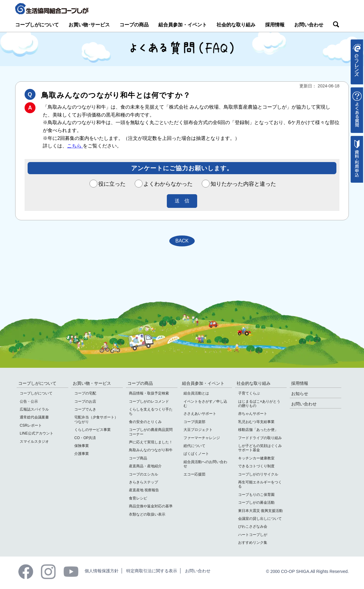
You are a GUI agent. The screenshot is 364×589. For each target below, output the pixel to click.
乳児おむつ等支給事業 (256, 422)
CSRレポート (31, 425)
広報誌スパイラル (34, 409)
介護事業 (82, 454)
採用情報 (275, 25)
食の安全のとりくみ (145, 422)
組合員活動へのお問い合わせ (205, 464)
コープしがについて (37, 25)
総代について (194, 446)
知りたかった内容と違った (239, 184)
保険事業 (82, 446)
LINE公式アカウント (37, 433)
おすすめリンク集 (253, 543)
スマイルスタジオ (34, 442)
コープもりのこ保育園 (256, 495)
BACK (182, 241)
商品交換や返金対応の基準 (151, 506)
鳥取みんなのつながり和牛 (151, 450)
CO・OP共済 (85, 438)
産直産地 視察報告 (144, 490)
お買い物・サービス (92, 383)
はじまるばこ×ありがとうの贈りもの (259, 404)
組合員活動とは (196, 393)
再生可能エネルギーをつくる (260, 484)
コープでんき (85, 409)
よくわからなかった (164, 184)
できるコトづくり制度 (256, 466)
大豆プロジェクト (198, 430)
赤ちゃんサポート (253, 414)
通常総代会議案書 (34, 417)
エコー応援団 (194, 474)
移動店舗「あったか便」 (258, 430)
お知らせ (300, 394)
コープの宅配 (85, 393)
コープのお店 (85, 401)
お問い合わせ (309, 25)
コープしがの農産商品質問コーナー (151, 432)
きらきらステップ (143, 482)
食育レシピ (138, 498)
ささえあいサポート (200, 414)
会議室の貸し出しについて (260, 519)
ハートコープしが (253, 535)
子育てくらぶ (249, 393)
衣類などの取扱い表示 (147, 514)
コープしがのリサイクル (258, 474)
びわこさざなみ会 (253, 526)
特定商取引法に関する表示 (152, 571)
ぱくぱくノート (196, 454)
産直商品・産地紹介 (145, 466)
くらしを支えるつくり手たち (151, 411)
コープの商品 (134, 25)
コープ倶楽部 (194, 422)
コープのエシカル (143, 474)
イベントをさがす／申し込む (205, 404)
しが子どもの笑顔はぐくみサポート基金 (260, 448)
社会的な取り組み (236, 25)
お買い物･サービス (89, 25)
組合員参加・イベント (183, 25)
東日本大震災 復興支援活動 (260, 511)
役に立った (108, 184)
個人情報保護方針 (102, 571)
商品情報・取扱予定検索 (149, 393)
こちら (75, 146)
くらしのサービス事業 (93, 430)
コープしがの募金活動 (256, 503)
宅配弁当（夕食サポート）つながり (96, 419)
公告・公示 (29, 401)
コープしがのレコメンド (149, 401)
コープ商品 (138, 458)
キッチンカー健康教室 (256, 458)
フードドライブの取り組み (260, 438)
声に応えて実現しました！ (151, 442)
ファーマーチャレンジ (202, 438)
